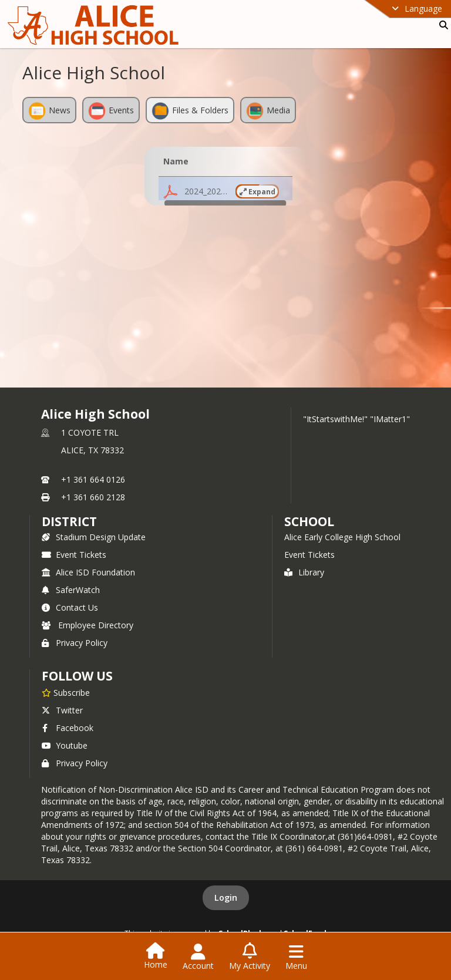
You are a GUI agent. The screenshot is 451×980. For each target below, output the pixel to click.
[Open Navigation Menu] (296, 957)
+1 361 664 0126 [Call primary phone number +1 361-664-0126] (93, 479)
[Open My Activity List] (250, 957)
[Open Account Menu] (198, 957)
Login (226, 898)
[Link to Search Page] (441, 25)
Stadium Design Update (94, 537)
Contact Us (70, 607)
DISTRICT (69, 521)
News (49, 111)
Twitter (62, 710)
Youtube (65, 745)
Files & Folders (190, 111)
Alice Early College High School (342, 537)
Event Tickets (74, 555)
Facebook (68, 728)
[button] (225, 191)
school (309, 521)
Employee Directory (87, 625)
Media (268, 111)
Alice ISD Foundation (88, 572)
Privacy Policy (75, 643)
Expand (258, 192)
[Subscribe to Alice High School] (66, 692)
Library (304, 572)
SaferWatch (71, 590)
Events (111, 111)
